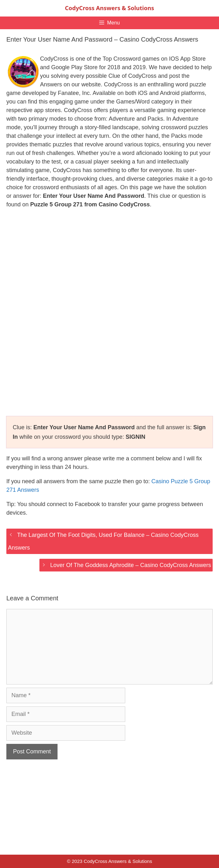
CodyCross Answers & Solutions (109, 8)
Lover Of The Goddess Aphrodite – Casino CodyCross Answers (131, 565)
